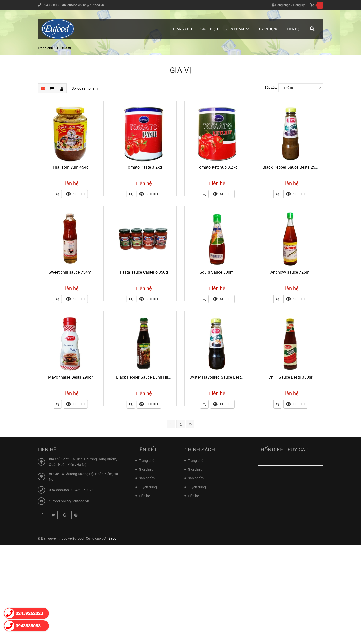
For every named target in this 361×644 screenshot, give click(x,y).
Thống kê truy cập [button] (283, 450)
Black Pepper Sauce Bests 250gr (292, 167)
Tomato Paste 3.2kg (144, 167)
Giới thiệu (146, 469)
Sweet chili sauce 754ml (71, 272)
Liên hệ (144, 496)
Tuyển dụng (148, 487)
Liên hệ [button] (47, 450)
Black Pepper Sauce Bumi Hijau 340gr (150, 377)
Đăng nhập (283, 5)
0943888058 (52, 5)
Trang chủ (147, 461)
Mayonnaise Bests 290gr (71, 377)
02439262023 (82, 490)
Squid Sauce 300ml (217, 272)
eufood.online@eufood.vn (86, 5)
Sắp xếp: (271, 87)
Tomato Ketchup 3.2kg (217, 167)
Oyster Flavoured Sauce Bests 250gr (222, 377)
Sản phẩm (147, 478)
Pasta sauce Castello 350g (144, 272)
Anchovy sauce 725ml (290, 272)
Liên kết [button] (146, 450)
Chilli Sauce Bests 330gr (290, 377)
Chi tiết (76, 194)
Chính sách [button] (200, 450)
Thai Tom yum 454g (70, 167)
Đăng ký (299, 5)
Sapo (112, 538)
